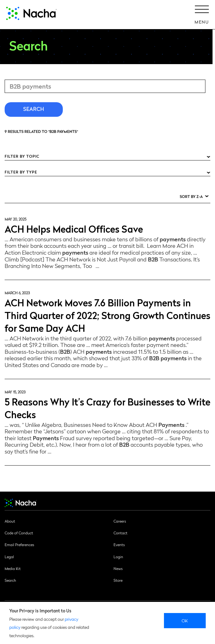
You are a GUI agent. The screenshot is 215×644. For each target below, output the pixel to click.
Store (118, 580)
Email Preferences (19, 545)
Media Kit (13, 568)
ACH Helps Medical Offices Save (74, 228)
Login (118, 557)
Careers (120, 521)
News (118, 568)
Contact (120, 533)
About (10, 521)
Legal (9, 557)
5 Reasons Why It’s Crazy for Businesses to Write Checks (107, 408)
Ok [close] (185, 620)
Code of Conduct (19, 533)
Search (10, 580)
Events (119, 545)
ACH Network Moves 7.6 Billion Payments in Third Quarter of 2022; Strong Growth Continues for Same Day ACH (107, 315)
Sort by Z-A (191, 196)
